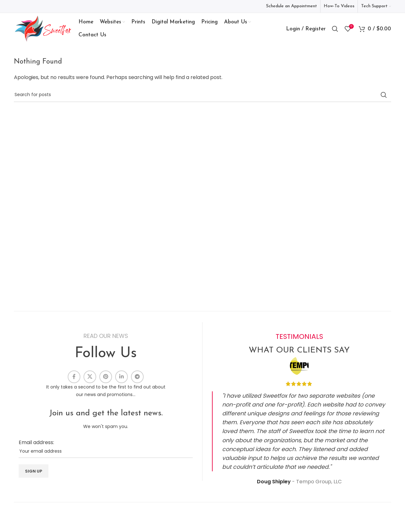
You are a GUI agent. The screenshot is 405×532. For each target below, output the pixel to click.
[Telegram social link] (137, 377)
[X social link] (90, 377)
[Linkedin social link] (121, 377)
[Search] (335, 29)
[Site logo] (43, 28)
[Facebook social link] (74, 377)
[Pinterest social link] (106, 377)
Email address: (36, 442)
